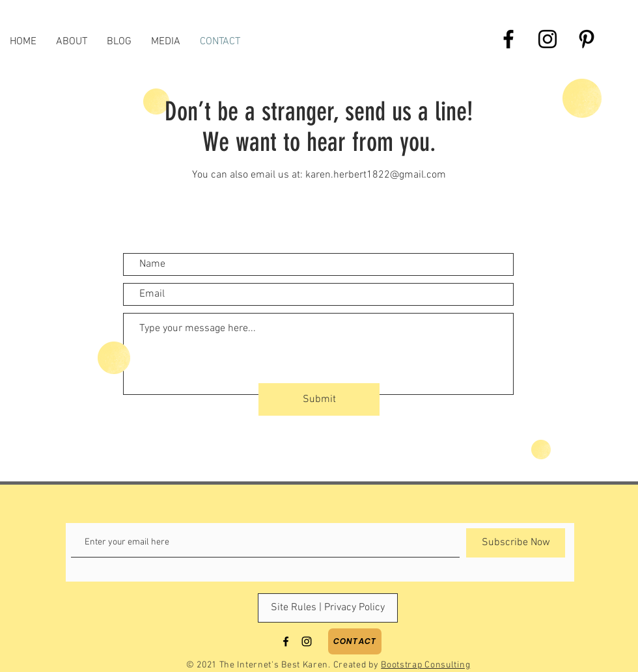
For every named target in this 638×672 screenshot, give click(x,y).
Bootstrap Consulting (425, 665)
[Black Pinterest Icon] (587, 39)
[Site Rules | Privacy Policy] (328, 608)
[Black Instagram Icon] (548, 39)
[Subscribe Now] (516, 543)
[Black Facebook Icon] (508, 39)
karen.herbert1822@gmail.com (376, 175)
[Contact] (355, 641)
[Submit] (319, 399)
